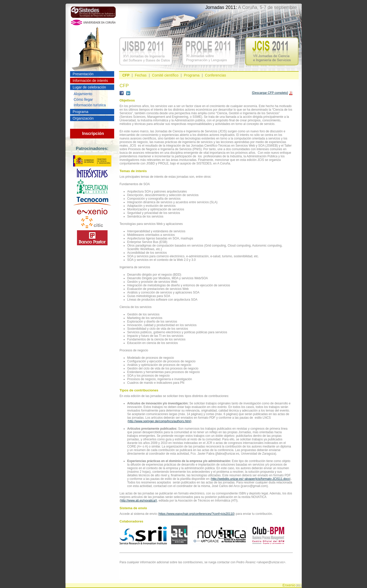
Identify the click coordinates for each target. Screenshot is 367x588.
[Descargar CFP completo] (270, 93)
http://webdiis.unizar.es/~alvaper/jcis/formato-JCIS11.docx (251, 479)
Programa (80, 112)
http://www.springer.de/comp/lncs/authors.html (159, 421)
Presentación (83, 74)
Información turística (90, 105)
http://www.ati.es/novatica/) (139, 501)
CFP (126, 75)
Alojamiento (83, 94)
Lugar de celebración (89, 87)
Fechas (141, 75)
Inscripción (93, 133)
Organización (83, 118)
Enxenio (289, 585)
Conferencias (215, 75)
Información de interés (90, 81)
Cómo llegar (83, 99)
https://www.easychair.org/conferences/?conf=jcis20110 (196, 514)
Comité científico (165, 75)
